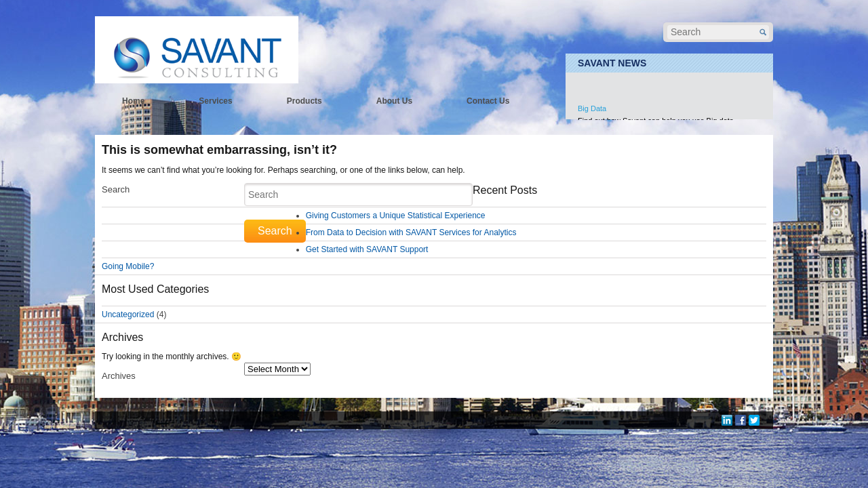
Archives (119, 376)
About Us (394, 101)
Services (215, 101)
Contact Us (488, 101)
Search (116, 189)
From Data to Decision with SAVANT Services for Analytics (411, 232)
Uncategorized (128, 314)
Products (304, 101)
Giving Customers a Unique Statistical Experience (396, 216)
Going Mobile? (128, 266)
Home (133, 101)
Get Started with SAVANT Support (367, 249)
